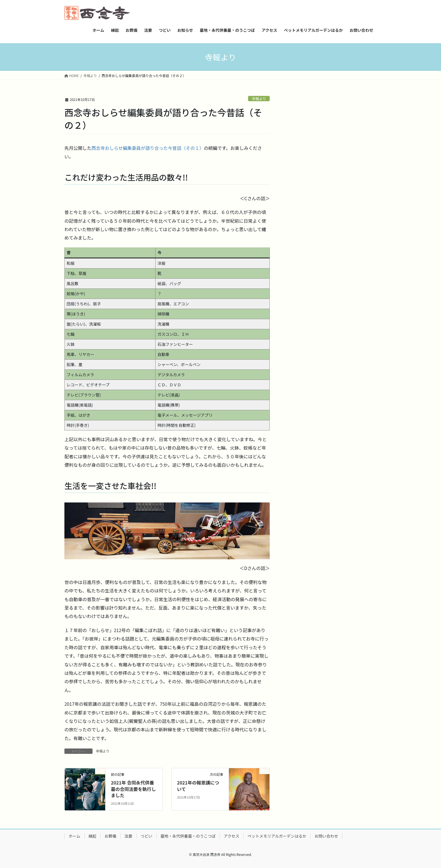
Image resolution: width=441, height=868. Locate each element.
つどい (147, 836)
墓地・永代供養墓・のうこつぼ (188, 836)
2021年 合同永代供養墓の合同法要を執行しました (133, 789)
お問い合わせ (326, 836)
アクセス (232, 836)
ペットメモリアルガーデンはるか (277, 836)
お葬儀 (111, 836)
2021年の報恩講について (198, 786)
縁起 (93, 836)
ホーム (75, 836)
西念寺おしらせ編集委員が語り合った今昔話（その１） (148, 148)
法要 (129, 836)
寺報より (259, 99)
